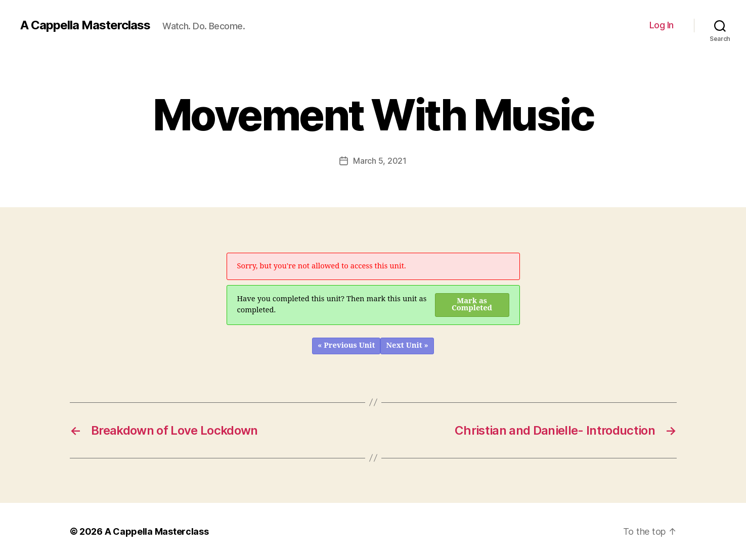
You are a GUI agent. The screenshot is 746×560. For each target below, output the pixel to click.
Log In (662, 25)
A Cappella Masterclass (85, 25)
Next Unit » (407, 345)
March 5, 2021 (380, 161)
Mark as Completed (472, 305)
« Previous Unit (346, 345)
